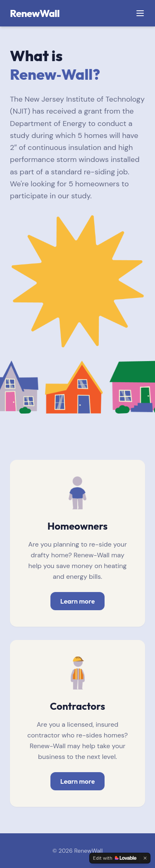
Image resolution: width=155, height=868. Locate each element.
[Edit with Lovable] (115, 858)
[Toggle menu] (140, 13)
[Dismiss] (145, 858)
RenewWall (35, 13)
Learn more (78, 601)
